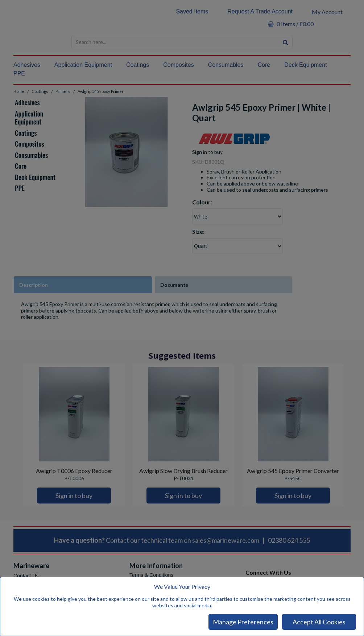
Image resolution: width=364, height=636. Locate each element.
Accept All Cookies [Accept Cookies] (319, 622)
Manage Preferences (243, 622)
